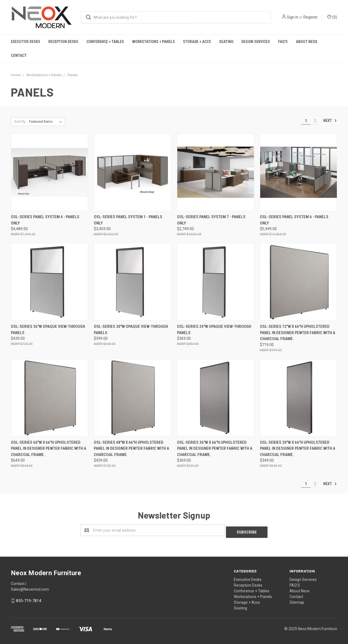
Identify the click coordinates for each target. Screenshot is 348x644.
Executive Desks (26, 42)
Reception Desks (63, 42)
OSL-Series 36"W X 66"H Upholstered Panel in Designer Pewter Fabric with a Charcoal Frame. (215, 449)
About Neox (307, 42)
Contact (19, 56)
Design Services (256, 42)
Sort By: (20, 121)
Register (311, 17)
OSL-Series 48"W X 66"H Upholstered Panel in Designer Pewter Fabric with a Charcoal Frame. (131, 449)
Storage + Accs (197, 42)
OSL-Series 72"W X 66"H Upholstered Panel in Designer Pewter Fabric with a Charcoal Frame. (298, 333)
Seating (226, 42)
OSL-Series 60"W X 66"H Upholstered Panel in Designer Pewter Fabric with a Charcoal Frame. (49, 449)
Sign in (293, 17)
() (332, 17)
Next (330, 121)
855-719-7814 (29, 599)
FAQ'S (283, 42)
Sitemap (297, 600)
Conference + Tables (105, 42)
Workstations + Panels (153, 42)
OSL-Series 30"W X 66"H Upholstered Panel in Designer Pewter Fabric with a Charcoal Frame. (298, 449)
